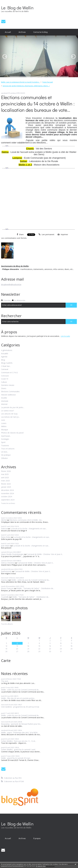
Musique (5, 430)
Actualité (5, 354)
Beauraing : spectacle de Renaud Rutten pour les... (21, 724)
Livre (3, 420)
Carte (6, 660)
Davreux (4, 580)
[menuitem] (8, 32)
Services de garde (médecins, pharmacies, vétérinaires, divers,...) (26, 86)
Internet (4, 404)
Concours (5, 376)
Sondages (5, 439)
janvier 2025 (6, 487)
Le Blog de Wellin (17, 8)
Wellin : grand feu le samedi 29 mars (16, 758)
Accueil (8, 32)
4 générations (7, 350)
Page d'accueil (48, 82)
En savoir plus (41, 866)
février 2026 (6, 471)
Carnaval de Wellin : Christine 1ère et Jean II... (45, 554)
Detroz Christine (8, 563)
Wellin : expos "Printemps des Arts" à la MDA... (20, 732)
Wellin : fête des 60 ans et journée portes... (18, 698)
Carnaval (5, 369)
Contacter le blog (40, 32)
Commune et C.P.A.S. (10, 373)
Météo (4, 426)
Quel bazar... (6, 436)
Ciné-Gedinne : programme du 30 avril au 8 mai (20, 707)
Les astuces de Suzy (9, 414)
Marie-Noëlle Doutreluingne (12, 554)
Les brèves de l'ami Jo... (10, 417)
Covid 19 (5, 379)
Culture (4, 382)
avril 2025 (5, 478)
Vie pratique (6, 455)
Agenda (4, 357)
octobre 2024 (7, 497)
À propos (37, 838)
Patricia (4, 529)
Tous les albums (7, 624)
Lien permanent (46, 234)
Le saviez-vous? (7, 411)
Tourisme (5, 446)
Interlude (5, 401)
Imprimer (63, 234)
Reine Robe (6, 537)
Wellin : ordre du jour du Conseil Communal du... (31, 580)
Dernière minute (8, 385)
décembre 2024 (7, 490)
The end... (5, 681)
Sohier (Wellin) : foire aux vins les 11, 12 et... (19, 741)
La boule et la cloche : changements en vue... (29, 529)
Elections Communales (10, 392)
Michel (4, 520)
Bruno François (7, 588)
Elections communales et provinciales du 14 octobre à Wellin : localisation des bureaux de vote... (38, 103)
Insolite (4, 398)
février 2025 (6, 484)
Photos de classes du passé (12, 433)
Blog (3, 360)
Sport (3, 442)
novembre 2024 (7, 494)
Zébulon (4, 458)
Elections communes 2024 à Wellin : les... (26, 520)
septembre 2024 (8, 500)
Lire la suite (65, 336)
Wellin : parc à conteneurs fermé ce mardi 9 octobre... (20, 82)
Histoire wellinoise (8, 395)
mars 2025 (5, 481)
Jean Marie (5, 546)
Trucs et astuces (8, 449)
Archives (22, 32)
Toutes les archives (8, 503)
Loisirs (4, 423)
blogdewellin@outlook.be (11, 284)
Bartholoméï (6, 571)
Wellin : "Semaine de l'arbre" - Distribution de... (36, 588)
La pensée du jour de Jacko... (13, 407)
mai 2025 (5, 474)
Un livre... (5, 452)
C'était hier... (6, 366)
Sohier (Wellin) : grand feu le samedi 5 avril (18, 750)
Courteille (5, 597)
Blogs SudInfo (7, 363)
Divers (4, 389)
